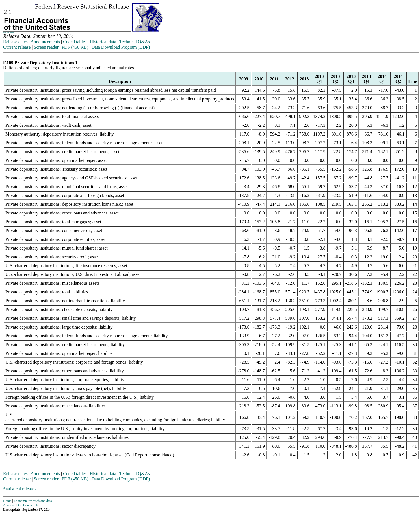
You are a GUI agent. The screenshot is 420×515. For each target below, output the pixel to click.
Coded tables (75, 42)
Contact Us (31, 505)
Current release (17, 47)
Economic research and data (33, 501)
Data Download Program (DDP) (121, 47)
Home (7, 501)
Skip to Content (8, 33)
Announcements (45, 42)
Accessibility (12, 505)
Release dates (15, 42)
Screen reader (46, 47)
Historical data (103, 42)
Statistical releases (20, 489)
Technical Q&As (135, 42)
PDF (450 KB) (75, 47)
